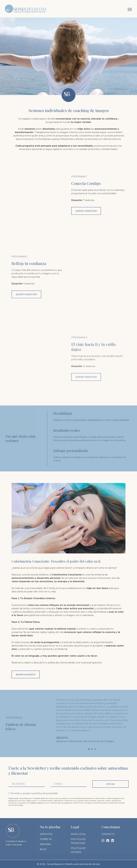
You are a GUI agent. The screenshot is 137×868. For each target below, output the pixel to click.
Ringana (45, 844)
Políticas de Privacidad (105, 802)
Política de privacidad (78, 841)
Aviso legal (78, 834)
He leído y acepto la (34, 793)
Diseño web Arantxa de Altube (83, 864)
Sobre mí (46, 839)
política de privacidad (46, 793)
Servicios (46, 834)
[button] (130, 9)
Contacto (108, 834)
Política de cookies (78, 850)
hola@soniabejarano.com (39, 802)
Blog (43, 849)
